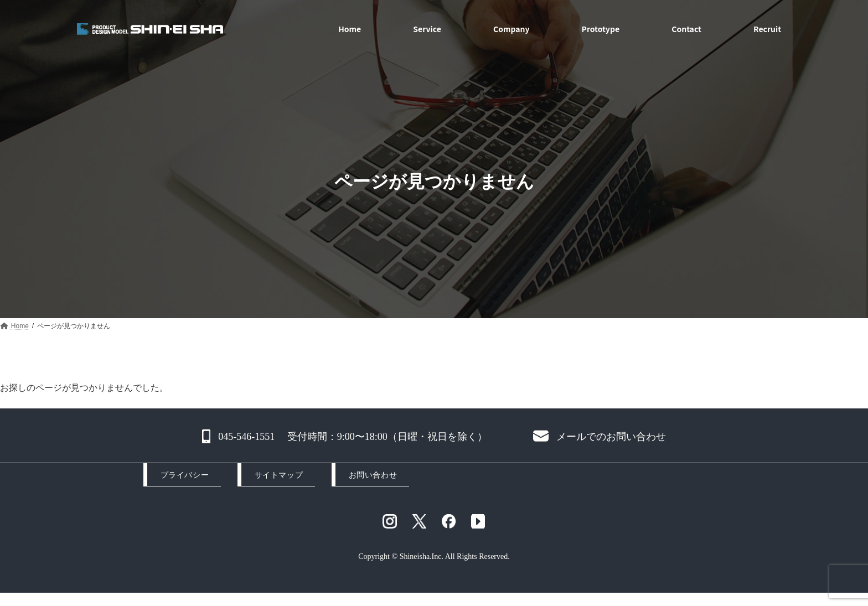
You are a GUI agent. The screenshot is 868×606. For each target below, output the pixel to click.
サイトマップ (279, 475)
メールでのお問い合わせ (611, 437)
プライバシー (185, 475)
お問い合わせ (373, 475)
